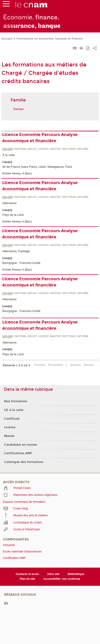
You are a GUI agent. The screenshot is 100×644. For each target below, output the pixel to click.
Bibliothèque (76, 574)
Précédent (55, 365)
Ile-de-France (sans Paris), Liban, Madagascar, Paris (37, 167)
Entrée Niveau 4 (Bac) (17, 173)
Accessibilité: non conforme (62, 579)
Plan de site (27, 579)
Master (9, 436)
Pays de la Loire (13, 215)
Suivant (76, 365)
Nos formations (16, 401)
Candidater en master (21, 445)
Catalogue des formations (24, 462)
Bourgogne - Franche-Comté (21, 263)
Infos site (53, 574)
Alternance (9, 203)
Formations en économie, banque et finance (49, 39)
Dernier (89, 365)
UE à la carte (14, 410)
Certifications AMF (18, 453)
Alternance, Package (16, 251)
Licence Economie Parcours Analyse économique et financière (40, 138)
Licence (10, 427)
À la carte (9, 155)
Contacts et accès (27, 574)
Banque (19, 109)
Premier (40, 365)
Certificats (12, 419)
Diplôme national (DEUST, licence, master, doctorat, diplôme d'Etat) (45, 150)
